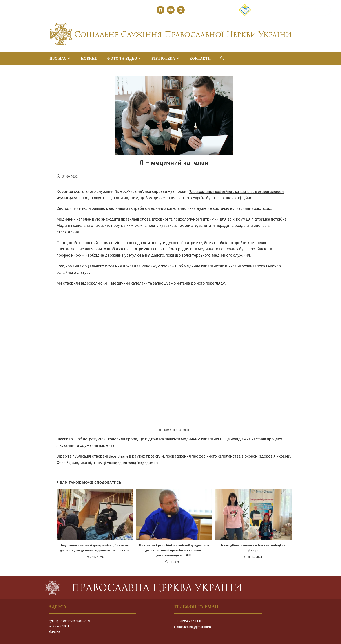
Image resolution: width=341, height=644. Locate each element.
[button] (274, 10)
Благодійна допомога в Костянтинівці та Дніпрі (253, 548)
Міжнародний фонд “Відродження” (154, 463)
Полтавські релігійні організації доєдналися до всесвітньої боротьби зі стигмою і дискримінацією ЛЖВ (174, 550)
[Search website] (222, 59)
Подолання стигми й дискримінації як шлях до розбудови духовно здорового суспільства (95, 548)
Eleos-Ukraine (121, 456)
